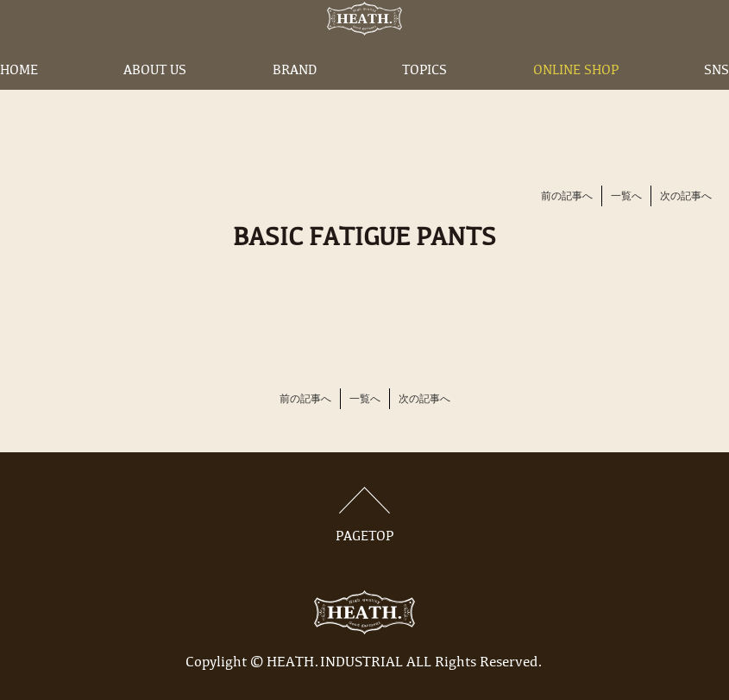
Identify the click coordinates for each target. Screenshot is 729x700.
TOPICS (424, 98)
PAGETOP (365, 515)
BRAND (295, 98)
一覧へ (626, 197)
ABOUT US (155, 98)
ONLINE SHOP (576, 98)
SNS (716, 98)
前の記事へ (567, 197)
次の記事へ (686, 197)
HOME (19, 98)
